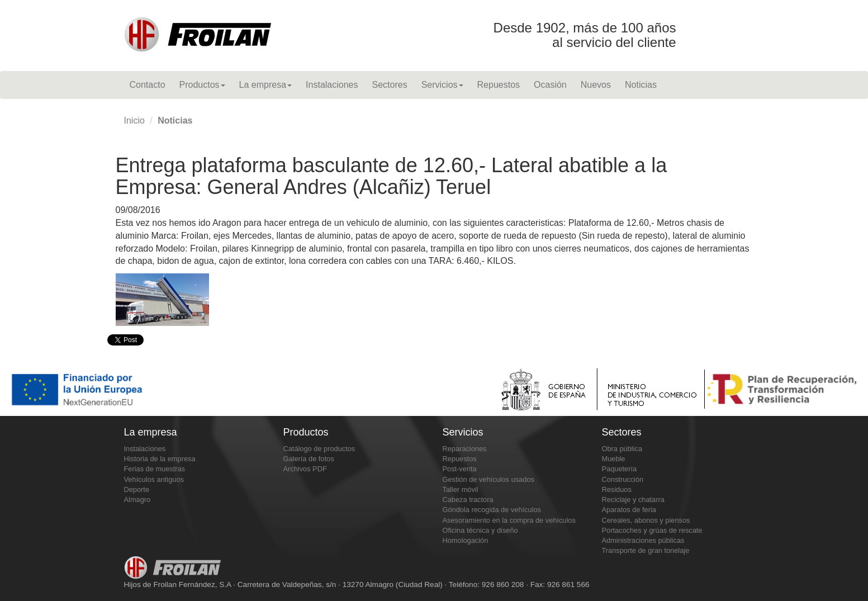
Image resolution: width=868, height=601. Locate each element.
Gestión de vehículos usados (488, 479)
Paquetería (620, 469)
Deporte (137, 489)
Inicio (134, 120)
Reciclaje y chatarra (633, 500)
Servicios (442, 85)
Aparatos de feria (629, 510)
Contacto (148, 85)
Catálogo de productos (319, 449)
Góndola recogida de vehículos (492, 510)
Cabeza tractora (468, 500)
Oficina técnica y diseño (480, 530)
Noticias (641, 85)
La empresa (266, 85)
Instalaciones (332, 85)
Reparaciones (465, 449)
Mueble (614, 459)
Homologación (466, 540)
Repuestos (499, 85)
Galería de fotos (309, 459)
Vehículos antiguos (154, 479)
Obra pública (622, 449)
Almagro (137, 500)
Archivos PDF (305, 469)
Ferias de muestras (155, 469)
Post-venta (460, 469)
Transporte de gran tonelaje (646, 550)
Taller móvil (461, 489)
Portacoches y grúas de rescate (652, 530)
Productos (202, 85)
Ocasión (550, 85)
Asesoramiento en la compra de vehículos (509, 520)
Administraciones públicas (643, 540)
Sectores (389, 85)
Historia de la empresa (160, 459)
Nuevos (596, 85)
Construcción (623, 479)
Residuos (617, 489)
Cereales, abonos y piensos (646, 520)
